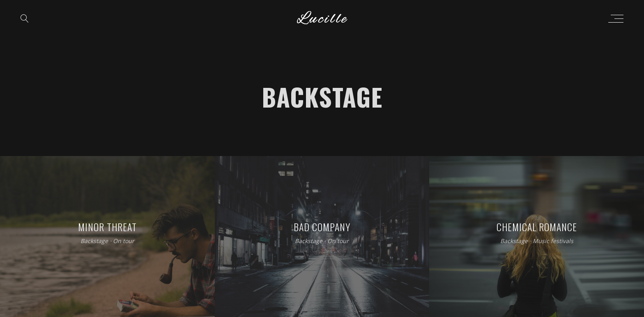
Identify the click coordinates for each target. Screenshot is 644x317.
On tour (124, 241)
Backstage (94, 241)
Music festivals (553, 241)
